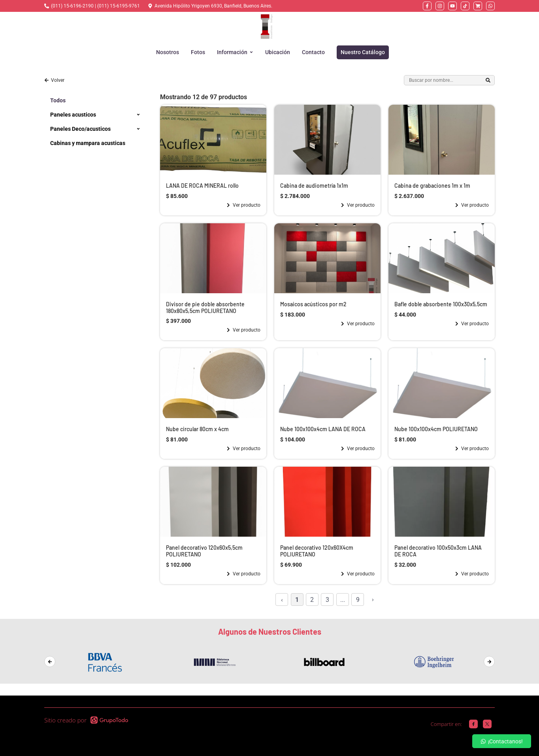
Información (235, 52)
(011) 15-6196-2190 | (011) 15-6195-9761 (95, 6)
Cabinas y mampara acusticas (88, 143)
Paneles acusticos (73, 115)
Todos (58, 100)
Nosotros (168, 52)
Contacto (313, 52)
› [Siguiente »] (373, 599)
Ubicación (278, 52)
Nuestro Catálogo (363, 52)
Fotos (198, 52)
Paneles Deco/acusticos (80, 129)
